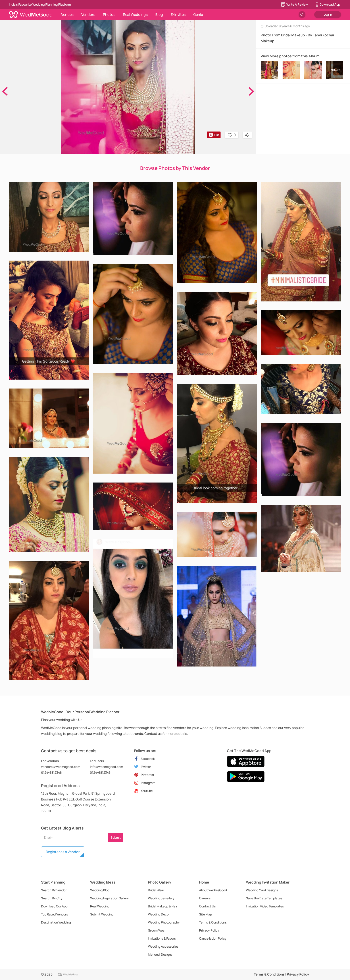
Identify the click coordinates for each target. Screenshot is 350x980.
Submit (116, 837)
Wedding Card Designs (262, 890)
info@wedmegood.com (106, 767)
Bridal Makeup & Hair (163, 906)
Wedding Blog (100, 890)
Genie (198, 15)
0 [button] (232, 135)
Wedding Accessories (163, 946)
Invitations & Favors (162, 938)
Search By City (52, 898)
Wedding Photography (164, 922)
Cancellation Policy (213, 938)
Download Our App (54, 906)
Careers (205, 898)
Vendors (88, 15)
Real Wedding (100, 906)
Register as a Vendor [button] (63, 852)
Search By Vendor (54, 890)
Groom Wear (157, 930)
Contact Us (207, 906)
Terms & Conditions (213, 922)
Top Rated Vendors (54, 914)
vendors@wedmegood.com (61, 767)
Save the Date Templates (264, 898)
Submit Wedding (102, 914)
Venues (67, 15)
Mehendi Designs (160, 954)
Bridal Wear (156, 890)
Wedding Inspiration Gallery (109, 898)
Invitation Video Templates (265, 906)
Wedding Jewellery (161, 898)
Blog (159, 15)
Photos (109, 15)
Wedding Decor (159, 914)
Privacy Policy (209, 930)
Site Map (205, 914)
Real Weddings (135, 15)
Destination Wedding (56, 922)
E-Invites (178, 15)
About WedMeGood (213, 890)
